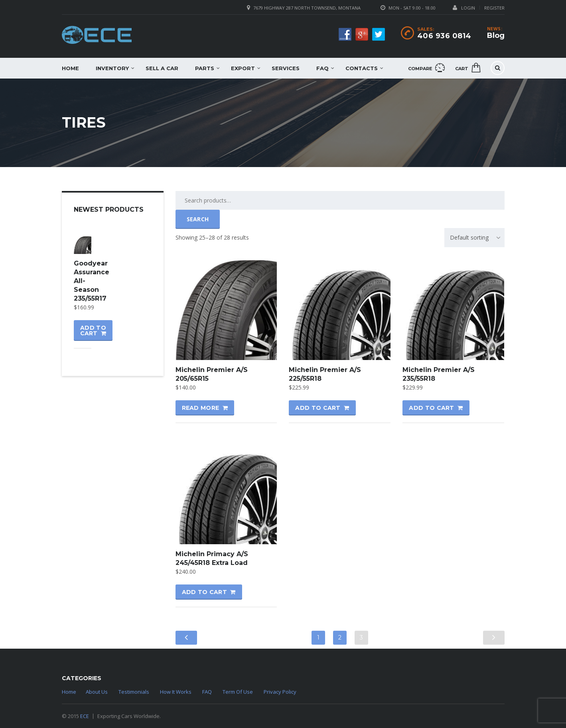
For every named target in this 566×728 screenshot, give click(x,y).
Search (198, 219)
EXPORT (243, 68)
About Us (97, 692)
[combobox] (474, 238)
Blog (496, 35)
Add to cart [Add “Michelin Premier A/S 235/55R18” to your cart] (431, 408)
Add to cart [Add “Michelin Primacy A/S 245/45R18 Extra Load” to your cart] (204, 592)
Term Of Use (238, 692)
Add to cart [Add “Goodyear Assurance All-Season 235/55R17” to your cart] (93, 331)
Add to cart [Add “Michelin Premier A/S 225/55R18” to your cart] (318, 408)
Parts (205, 68)
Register (494, 8)
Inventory (112, 68)
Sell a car (162, 68)
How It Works (176, 692)
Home (70, 68)
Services (286, 68)
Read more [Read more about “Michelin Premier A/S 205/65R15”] (201, 408)
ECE (85, 716)
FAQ (322, 68)
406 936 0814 (444, 36)
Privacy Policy (280, 692)
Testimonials (134, 692)
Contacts (362, 68)
